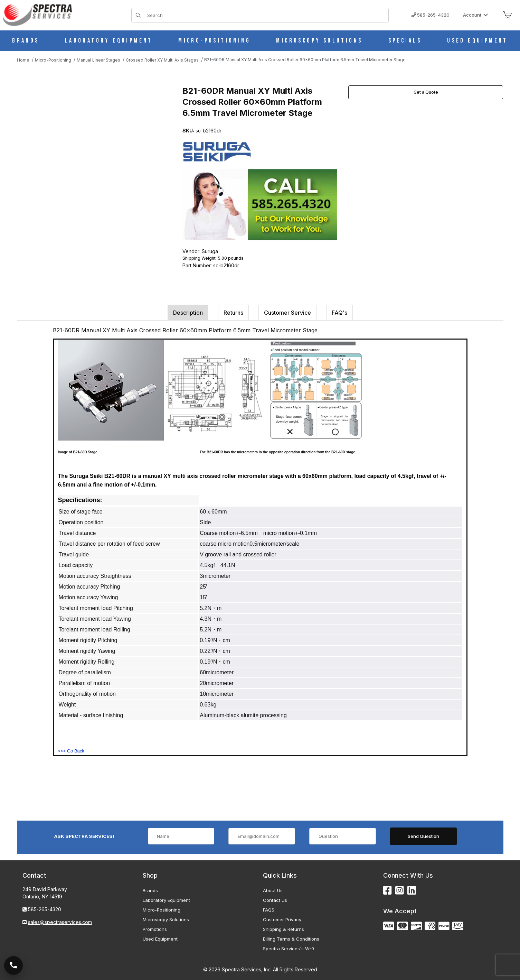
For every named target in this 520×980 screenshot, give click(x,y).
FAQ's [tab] (339, 313)
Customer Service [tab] (287, 313)
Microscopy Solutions (166, 919)
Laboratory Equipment (166, 900)
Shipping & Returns (283, 929)
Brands (150, 890)
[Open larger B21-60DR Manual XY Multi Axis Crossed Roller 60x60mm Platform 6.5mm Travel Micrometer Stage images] (93, 155)
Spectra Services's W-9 (289, 949)
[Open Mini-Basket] (507, 15)
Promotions (155, 929)
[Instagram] (400, 891)
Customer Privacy (282, 919)
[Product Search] (266, 15)
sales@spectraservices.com (60, 922)
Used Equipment (160, 939)
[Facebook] (387, 891)
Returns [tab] (233, 313)
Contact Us (275, 900)
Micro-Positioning (162, 910)
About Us (273, 890)
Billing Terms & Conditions (291, 939)
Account (476, 15)
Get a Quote (426, 92)
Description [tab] (188, 313)
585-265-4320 (430, 15)
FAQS (269, 910)
